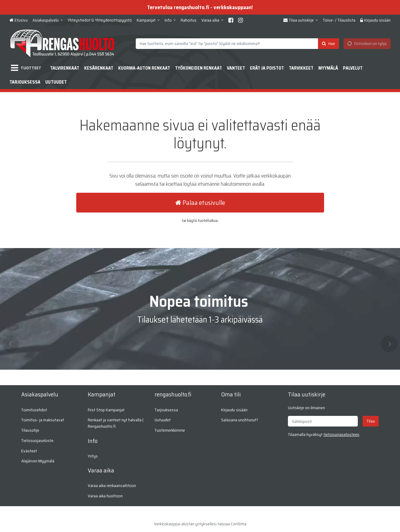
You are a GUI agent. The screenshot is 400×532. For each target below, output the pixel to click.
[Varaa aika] (212, 20)
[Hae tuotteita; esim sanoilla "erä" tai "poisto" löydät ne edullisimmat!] (237, 44)
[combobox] (237, 44)
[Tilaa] (371, 421)
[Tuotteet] (27, 68)
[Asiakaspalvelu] (48, 20)
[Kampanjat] (148, 20)
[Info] (170, 20)
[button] (341, 434)
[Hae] (328, 44)
